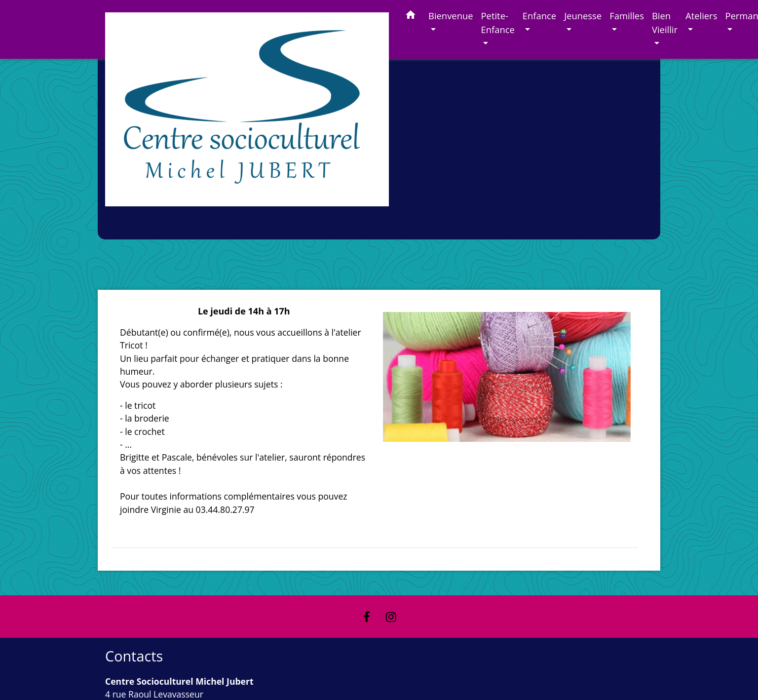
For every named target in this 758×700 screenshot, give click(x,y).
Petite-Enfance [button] (498, 22)
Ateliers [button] (701, 16)
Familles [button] (627, 16)
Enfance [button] (539, 16)
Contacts (134, 656)
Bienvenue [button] (451, 16)
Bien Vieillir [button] (665, 22)
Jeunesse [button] (583, 16)
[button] (411, 17)
